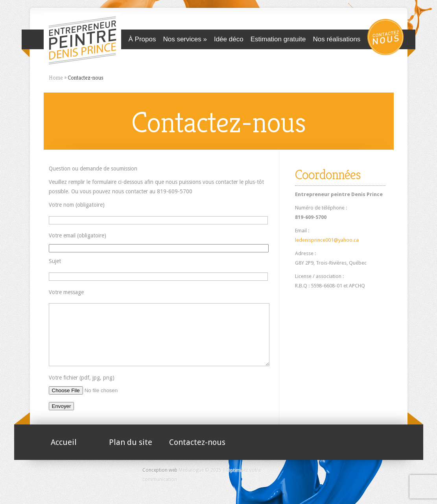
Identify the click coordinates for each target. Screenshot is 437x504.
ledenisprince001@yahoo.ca (327, 240)
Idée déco (229, 39)
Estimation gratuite (278, 39)
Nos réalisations (337, 39)
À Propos (142, 39)
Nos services (182, 39)
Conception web (160, 482)
